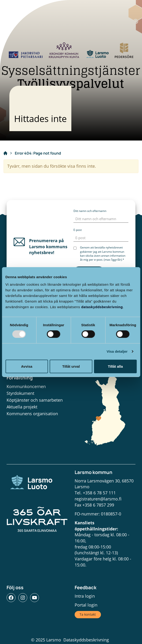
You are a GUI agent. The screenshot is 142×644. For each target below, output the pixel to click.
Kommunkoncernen (26, 386)
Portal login (86, 605)
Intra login (85, 596)
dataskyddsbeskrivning (102, 307)
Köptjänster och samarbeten (35, 400)
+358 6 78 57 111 (99, 493)
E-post (78, 230)
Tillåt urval (71, 366)
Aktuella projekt (22, 407)
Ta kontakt (88, 614)
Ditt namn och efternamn (90, 211)
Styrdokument (20, 393)
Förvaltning (20, 378)
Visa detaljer (117, 351)
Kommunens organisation (32, 414)
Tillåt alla (115, 366)
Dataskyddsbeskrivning (86, 640)
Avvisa (27, 366)
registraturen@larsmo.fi (98, 499)
